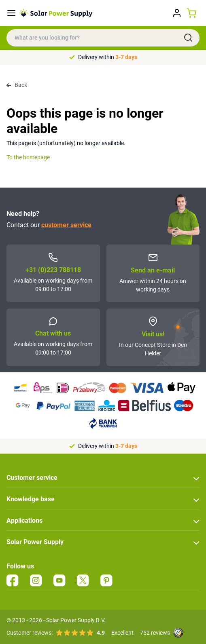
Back (17, 85)
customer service (66, 225)
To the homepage (28, 157)
